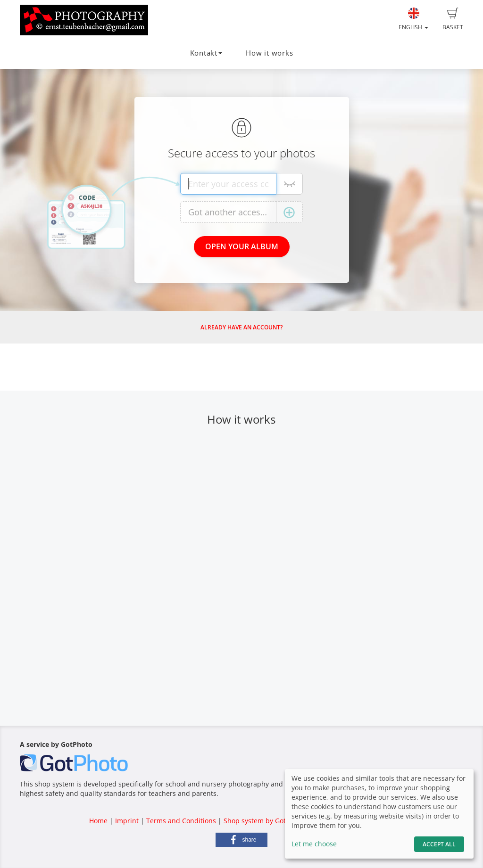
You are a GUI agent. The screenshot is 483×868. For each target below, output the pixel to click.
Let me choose (314, 844)
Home (98, 821)
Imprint (127, 821)
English (413, 19)
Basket (453, 19)
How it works (269, 53)
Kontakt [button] (206, 53)
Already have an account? (241, 327)
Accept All (439, 844)
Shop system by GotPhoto (264, 821)
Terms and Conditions (181, 821)
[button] (241, 840)
